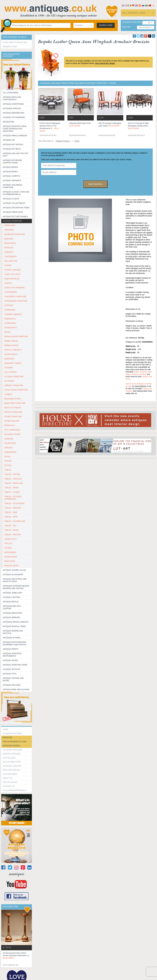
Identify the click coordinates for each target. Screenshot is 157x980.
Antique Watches (12, 685)
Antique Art (9, 140)
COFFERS (9, 305)
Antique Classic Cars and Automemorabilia (16, 193)
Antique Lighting (11, 597)
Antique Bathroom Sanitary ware (12, 162)
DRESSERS (9, 359)
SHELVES (8, 448)
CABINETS (9, 252)
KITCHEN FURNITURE (14, 377)
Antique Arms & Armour (15, 136)
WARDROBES (10, 552)
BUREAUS (9, 248)
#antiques (17, 874)
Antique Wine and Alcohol (16, 690)
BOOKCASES (10, 243)
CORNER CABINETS (13, 314)
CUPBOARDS (10, 323)
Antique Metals (11, 602)
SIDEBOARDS (10, 452)
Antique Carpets (11, 176)
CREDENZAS (10, 319)
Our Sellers (9, 758)
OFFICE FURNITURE (13, 412)
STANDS (8, 461)
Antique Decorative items (16, 208)
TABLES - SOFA (11, 517)
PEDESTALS (10, 425)
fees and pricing (11, 770)
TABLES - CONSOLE (13, 479)
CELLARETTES (11, 261)
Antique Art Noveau (13, 145)
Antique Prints (11, 649)
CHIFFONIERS (11, 292)
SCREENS (9, 439)
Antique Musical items (14, 626)
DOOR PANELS (11, 354)
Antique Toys (10, 674)
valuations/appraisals (14, 790)
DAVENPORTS (11, 328)
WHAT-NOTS (10, 561)
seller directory (12, 762)
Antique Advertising (13, 104)
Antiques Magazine (12, 750)
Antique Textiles (11, 669)
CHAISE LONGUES (12, 270)
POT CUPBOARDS (12, 430)
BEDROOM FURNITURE (15, 234)
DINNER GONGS (11, 345)
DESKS (7, 332)
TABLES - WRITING (13, 535)
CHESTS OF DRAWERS (14, 288)
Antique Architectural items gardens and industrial (15, 129)
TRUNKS (8, 548)
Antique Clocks (11, 199)
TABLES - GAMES (12, 492)
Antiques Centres (12, 766)
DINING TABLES (11, 341)
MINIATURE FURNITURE (15, 403)
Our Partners (10, 774)
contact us (9, 786)
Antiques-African (12, 109)
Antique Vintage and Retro (13, 679)
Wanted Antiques (12, 754)
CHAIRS (8, 265)
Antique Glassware (13, 575)
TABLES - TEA (10, 526)
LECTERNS (9, 381)
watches (135, 374)
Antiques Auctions (12, 734)
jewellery (143, 374)
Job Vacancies (10, 782)
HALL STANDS (11, 372)
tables (128, 374)
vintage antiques (140, 372)
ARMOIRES (9, 230)
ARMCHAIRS (10, 225)
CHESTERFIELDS (12, 279)
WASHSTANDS (11, 557)
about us (7, 778)
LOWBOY (8, 394)
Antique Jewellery (13, 593)
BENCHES (9, 239)
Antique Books (10, 167)
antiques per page (132, 22)
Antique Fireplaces (13, 212)
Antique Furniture (12, 221)
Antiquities (9, 122)
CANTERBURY (11, 257)
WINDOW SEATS (11, 566)
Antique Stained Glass (14, 570)
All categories (11, 93)
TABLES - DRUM (11, 488)
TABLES (8, 470)
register (7, 738)
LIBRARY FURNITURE (14, 385)
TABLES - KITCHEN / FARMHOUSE (13, 498)
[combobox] (84, 25)
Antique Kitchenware (14, 117)
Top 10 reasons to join (14, 742)
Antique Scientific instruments (12, 655)
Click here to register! (15, 42)
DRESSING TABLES (13, 363)
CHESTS (8, 283)
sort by (126, 27)
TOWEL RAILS (10, 539)
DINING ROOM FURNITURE (16, 337)
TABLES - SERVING (13, 508)
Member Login (10, 47)
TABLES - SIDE (11, 512)
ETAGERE (9, 368)
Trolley (9, 543)
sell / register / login (134, 13)
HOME (6, 729)
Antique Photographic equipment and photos (15, 643)
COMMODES (10, 310)
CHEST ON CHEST (12, 274)
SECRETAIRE (10, 443)
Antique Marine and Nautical (13, 632)
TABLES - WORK (11, 530)
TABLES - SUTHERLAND (15, 521)
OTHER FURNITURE (13, 417)
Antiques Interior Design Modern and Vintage (16, 587)
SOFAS (7, 457)
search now (106, 25)
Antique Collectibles (14, 203)
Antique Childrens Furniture (12, 186)
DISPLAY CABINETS (13, 350)
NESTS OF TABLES (13, 408)
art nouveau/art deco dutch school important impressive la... (16, 956)
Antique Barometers (14, 113)
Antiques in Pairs (12, 638)
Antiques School (12, 746)
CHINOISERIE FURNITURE (16, 301)
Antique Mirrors (11, 618)
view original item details (105, 63)
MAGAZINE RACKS (12, 399)
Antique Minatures (12, 613)
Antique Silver (10, 660)
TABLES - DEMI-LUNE (14, 483)
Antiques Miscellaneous (16, 622)
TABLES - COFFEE (12, 474)
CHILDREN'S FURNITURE (15, 297)
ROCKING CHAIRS (12, 434)
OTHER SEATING (12, 421)
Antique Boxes (10, 172)
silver (150, 372)
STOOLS (8, 465)
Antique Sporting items (15, 665)
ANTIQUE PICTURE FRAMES (15, 217)
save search (95, 184)
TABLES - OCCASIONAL (15, 503)
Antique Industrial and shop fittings (15, 580)
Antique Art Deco (12, 149)
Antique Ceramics (12, 181)
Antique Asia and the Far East (15, 155)
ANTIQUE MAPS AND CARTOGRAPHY (12, 98)
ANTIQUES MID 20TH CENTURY (12, 607)
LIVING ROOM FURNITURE (16, 390)
